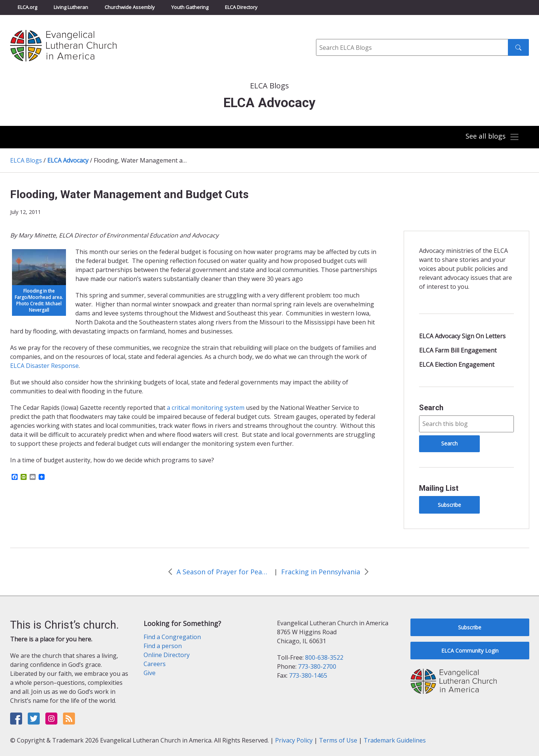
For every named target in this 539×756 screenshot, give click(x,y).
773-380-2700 (317, 666)
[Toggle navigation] (492, 137)
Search (431, 408)
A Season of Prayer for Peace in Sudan (223, 572)
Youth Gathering (190, 7)
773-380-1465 (308, 675)
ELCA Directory (241, 7)
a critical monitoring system (206, 408)
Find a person (163, 646)
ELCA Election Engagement (457, 365)
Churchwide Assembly (130, 7)
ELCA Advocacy (68, 160)
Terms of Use (338, 740)
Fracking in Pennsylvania (321, 572)
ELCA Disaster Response (44, 366)
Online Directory (167, 655)
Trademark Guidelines (395, 740)
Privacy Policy (294, 740)
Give (150, 673)
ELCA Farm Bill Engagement (458, 350)
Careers (155, 664)
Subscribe (449, 505)
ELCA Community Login (470, 651)
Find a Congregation (172, 637)
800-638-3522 (324, 657)
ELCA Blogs (26, 160)
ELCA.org (27, 7)
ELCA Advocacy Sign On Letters (462, 336)
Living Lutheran (71, 7)
